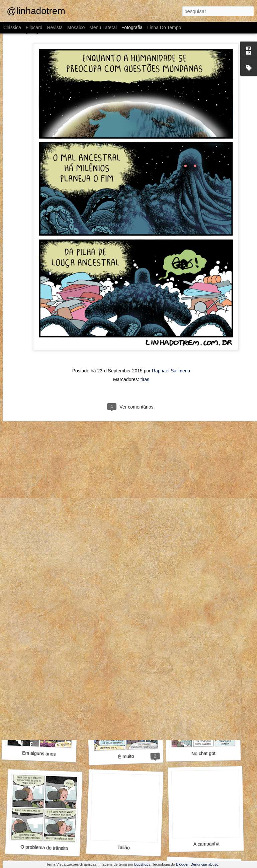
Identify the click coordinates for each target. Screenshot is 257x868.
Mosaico (76, 27)
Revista (55, 27)
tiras (145, 311)
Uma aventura (206, 662)
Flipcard (34, 27)
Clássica (12, 27)
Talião (124, 847)
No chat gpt (203, 753)
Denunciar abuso (204, 864)
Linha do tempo (164, 27)
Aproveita (43, 571)
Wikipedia (124, 665)
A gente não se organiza (207, 571)
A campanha (206, 844)
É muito (126, 756)
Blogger (182, 864)
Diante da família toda (127, 574)
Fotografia (132, 27)
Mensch (45, 665)
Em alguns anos (39, 753)
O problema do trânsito (44, 848)
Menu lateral (103, 27)
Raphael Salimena (171, 302)
